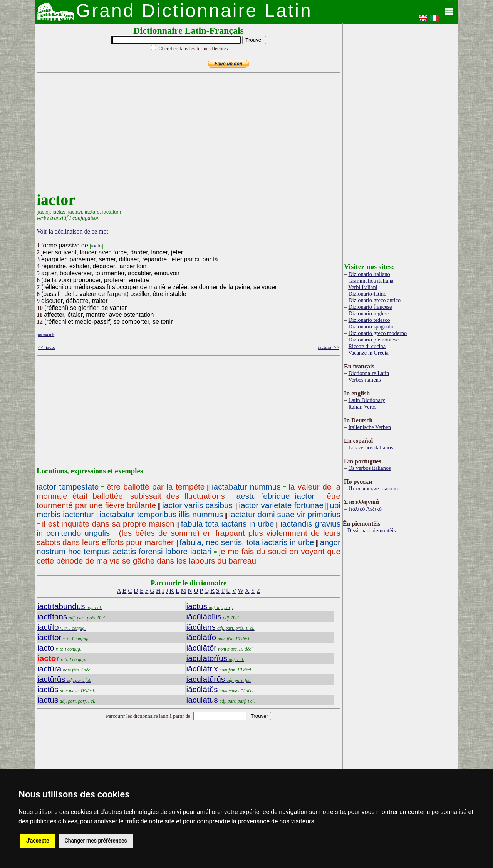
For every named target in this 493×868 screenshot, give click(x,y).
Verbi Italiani (363, 287)
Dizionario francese (370, 307)
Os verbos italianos (369, 468)
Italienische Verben (369, 427)
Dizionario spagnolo (371, 326)
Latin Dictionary (367, 400)
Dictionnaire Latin (369, 373)
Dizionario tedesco (369, 320)
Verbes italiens (364, 380)
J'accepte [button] (38, 841)
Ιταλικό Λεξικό (365, 509)
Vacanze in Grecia (368, 353)
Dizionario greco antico (374, 300)
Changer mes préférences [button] (96, 841)
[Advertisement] (187, 137)
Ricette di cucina (367, 346)
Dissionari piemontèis (371, 530)
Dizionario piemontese (373, 340)
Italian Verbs (362, 407)
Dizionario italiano (369, 274)
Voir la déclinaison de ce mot (72, 231)
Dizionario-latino (367, 294)
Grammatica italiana (371, 281)
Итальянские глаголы (373, 488)
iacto (96, 246)
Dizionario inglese (369, 313)
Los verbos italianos (371, 447)
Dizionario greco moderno (377, 333)
